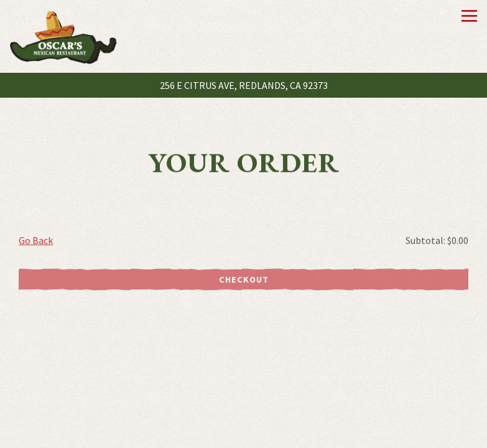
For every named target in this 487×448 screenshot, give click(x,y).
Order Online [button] (244, 436)
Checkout (244, 280)
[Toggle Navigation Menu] (469, 16)
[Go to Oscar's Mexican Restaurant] (243, 85)
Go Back (36, 241)
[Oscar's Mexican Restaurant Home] (63, 36)
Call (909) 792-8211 (244, 414)
